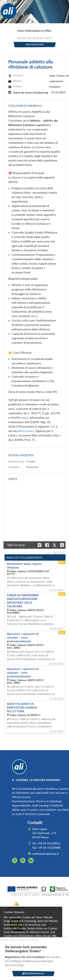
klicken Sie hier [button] (35, 45)
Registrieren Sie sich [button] (33, 974)
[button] (62, 545)
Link (53, 426)
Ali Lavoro (28, 431)
